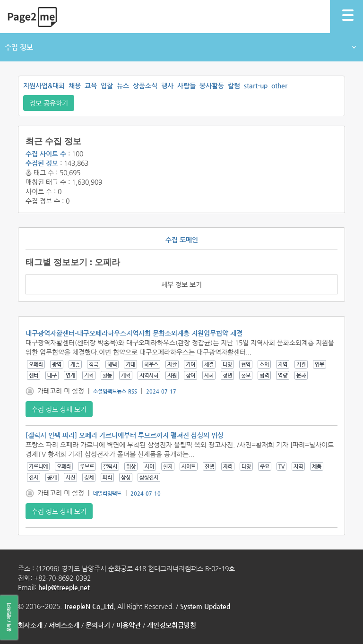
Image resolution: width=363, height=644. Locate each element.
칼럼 (234, 86)
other (279, 86)
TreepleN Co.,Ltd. (90, 606)
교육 (91, 86)
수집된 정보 (42, 163)
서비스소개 (64, 625)
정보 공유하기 (49, 103)
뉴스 (123, 86)
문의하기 (98, 625)
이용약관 (129, 625)
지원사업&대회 (44, 86)
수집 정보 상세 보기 (59, 409)
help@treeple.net (64, 587)
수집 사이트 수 (46, 154)
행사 (167, 86)
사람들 (186, 86)
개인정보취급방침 (172, 625)
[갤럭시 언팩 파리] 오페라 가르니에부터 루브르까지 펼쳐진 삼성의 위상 (125, 435)
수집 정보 (180, 47)
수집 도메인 (182, 240)
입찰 (107, 86)
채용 (75, 86)
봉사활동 (212, 86)
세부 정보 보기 (181, 284)
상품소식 (145, 86)
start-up (256, 86)
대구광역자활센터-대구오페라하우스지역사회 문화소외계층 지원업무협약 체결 (134, 333)
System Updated (205, 606)
